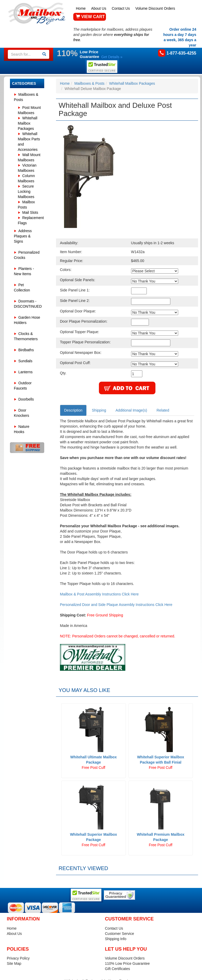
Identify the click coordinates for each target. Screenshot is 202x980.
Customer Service (119, 934)
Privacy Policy (18, 958)
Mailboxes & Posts (26, 97)
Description (73, 410)
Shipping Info (116, 939)
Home (81, 8)
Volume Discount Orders (155, 8)
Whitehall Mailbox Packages (28, 123)
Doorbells (26, 399)
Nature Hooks (22, 429)
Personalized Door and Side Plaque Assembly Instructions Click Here (116, 605)
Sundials (25, 361)
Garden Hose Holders (27, 320)
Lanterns (25, 372)
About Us (99, 8)
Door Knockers (21, 413)
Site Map (14, 963)
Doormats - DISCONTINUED (28, 304)
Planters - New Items (24, 271)
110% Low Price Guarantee (127, 963)
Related (163, 410)
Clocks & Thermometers (26, 336)
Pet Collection (22, 287)
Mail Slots (30, 212)
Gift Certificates (117, 969)
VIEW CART (90, 17)
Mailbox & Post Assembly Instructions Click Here (99, 594)
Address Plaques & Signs (23, 236)
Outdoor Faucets (23, 386)
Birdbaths (26, 350)
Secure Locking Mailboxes (26, 191)
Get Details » (112, 57)
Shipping (99, 410)
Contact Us (121, 8)
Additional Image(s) (131, 410)
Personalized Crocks (27, 255)
